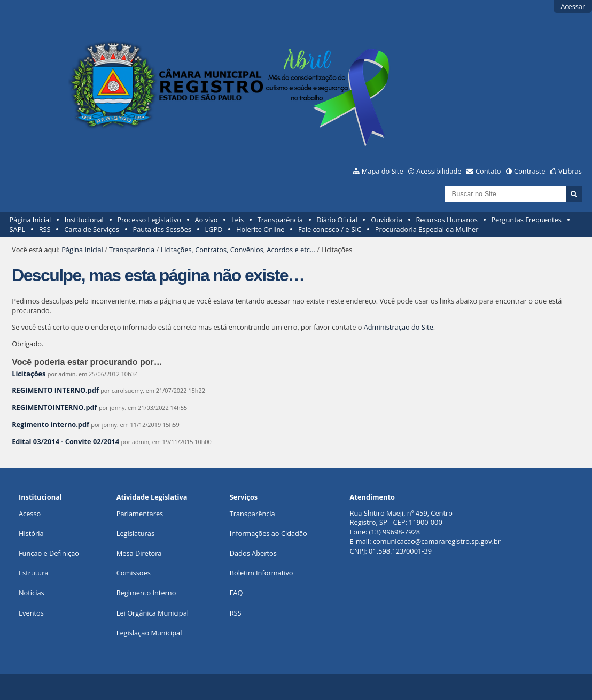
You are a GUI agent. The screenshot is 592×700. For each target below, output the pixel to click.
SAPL (18, 229)
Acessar (573, 6)
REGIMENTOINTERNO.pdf (54, 407)
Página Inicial (30, 220)
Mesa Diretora (139, 553)
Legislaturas (135, 533)
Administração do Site (399, 327)
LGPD (214, 229)
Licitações (29, 374)
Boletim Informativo (262, 573)
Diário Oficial (337, 220)
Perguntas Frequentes (526, 220)
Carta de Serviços (92, 229)
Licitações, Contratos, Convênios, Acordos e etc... (237, 250)
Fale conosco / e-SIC (330, 229)
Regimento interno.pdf (50, 424)
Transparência (280, 220)
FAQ (236, 593)
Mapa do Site (383, 171)
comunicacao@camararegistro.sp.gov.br (437, 541)
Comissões (134, 573)
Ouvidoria (387, 220)
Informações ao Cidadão (268, 533)
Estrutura (34, 573)
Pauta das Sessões (162, 229)
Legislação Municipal (149, 633)
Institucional (84, 220)
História (31, 533)
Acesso (30, 514)
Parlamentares (140, 514)
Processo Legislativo (149, 220)
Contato (488, 171)
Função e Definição (49, 553)
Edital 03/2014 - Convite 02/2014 (65, 441)
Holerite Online (260, 229)
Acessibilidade (439, 171)
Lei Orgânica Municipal (153, 613)
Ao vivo (207, 220)
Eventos (31, 613)
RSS (45, 229)
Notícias (32, 593)
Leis (237, 220)
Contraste (529, 171)
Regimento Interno (146, 593)
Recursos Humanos (446, 220)
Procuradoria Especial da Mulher (427, 229)
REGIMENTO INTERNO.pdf (55, 390)
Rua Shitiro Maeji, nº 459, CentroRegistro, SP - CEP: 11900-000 (401, 518)
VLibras (570, 171)
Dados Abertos (253, 553)
